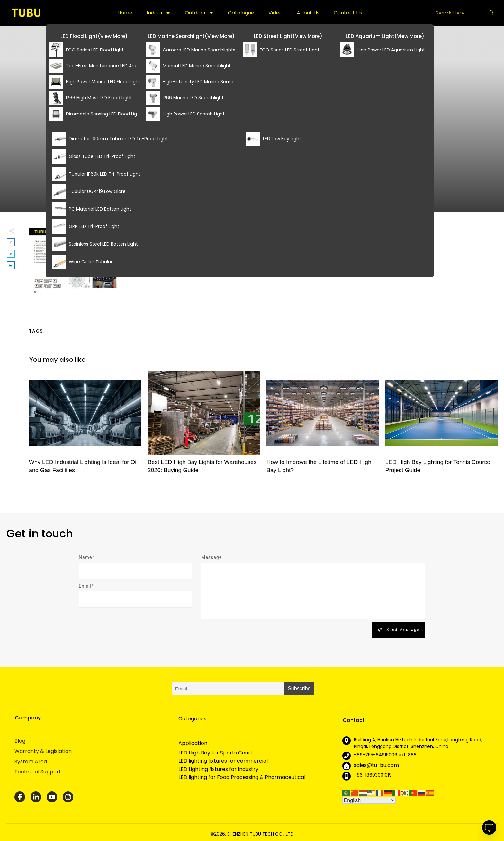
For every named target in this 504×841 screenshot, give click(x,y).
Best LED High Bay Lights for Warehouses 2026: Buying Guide (204, 426)
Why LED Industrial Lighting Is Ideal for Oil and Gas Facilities (85, 426)
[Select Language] (369, 800)
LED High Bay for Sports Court (216, 753)
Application (193, 743)
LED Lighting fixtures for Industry (218, 769)
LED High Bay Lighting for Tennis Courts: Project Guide (442, 426)
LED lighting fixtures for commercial (223, 761)
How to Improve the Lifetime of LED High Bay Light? (323, 426)
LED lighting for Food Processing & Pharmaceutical (242, 777)
